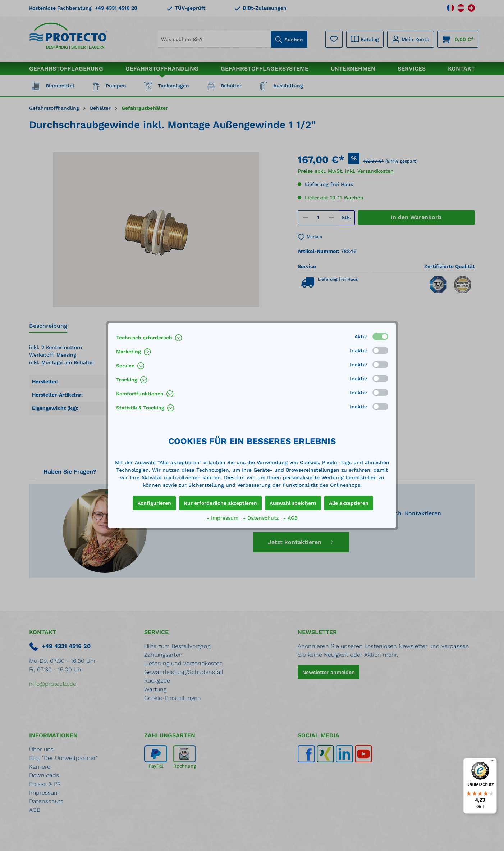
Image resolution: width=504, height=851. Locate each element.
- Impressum (223, 518)
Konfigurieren (154, 503)
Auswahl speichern (293, 503)
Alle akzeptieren (349, 503)
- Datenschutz (262, 518)
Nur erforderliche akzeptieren (220, 503)
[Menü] (492, 762)
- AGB (290, 518)
